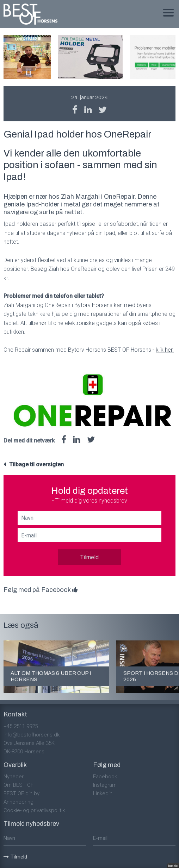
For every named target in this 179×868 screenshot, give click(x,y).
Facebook (105, 777)
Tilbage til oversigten (36, 464)
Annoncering (18, 802)
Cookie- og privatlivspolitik (34, 810)
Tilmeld (89, 557)
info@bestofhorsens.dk (32, 735)
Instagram (105, 785)
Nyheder (14, 777)
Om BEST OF (18, 785)
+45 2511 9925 (21, 726)
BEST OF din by (21, 793)
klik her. (165, 350)
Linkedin (103, 793)
